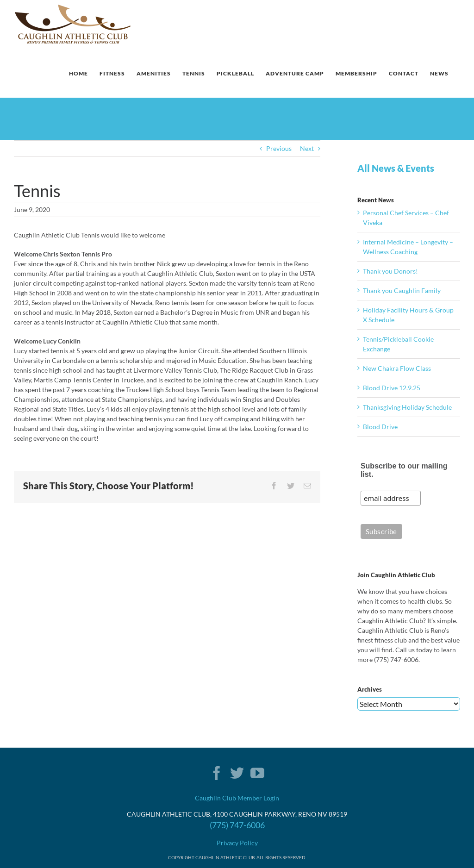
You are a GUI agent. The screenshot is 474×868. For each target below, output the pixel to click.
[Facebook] (217, 773)
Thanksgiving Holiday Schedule (407, 407)
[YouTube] (257, 773)
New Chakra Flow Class (397, 368)
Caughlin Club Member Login (237, 798)
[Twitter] (237, 773)
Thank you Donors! (390, 271)
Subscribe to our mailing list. (404, 470)
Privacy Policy (237, 843)
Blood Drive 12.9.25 (392, 388)
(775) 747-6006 (237, 825)
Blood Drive (380, 427)
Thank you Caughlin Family (402, 290)
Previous (279, 148)
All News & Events (396, 168)
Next (307, 148)
